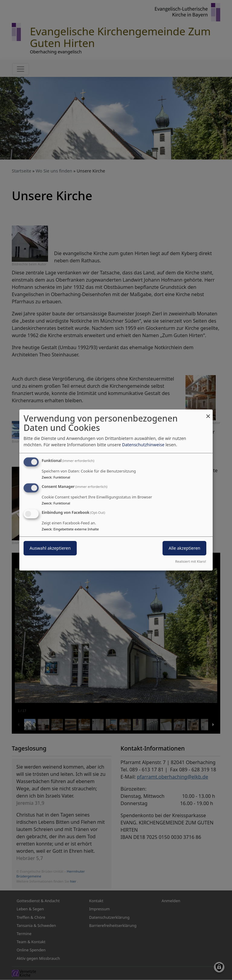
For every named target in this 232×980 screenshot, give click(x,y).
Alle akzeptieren (184, 548)
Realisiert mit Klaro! (191, 561)
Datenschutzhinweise (143, 445)
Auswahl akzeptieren (50, 548)
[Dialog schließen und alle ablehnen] (208, 413)
